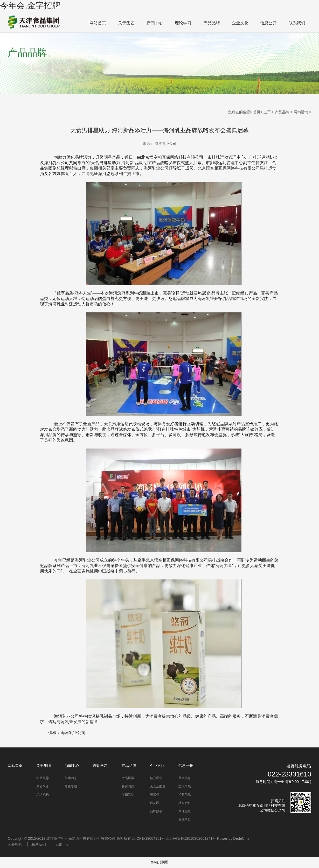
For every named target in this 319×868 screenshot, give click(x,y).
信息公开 (268, 23)
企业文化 (240, 23)
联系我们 (297, 23)
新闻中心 (155, 23)
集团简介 (43, 786)
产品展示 (128, 778)
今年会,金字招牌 (30, 5)
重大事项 (185, 786)
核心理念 (156, 778)
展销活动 (301, 112)
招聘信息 (185, 795)
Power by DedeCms (233, 838)
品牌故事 (156, 811)
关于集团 (126, 23)
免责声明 (62, 844)
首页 (257, 112)
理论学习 (183, 23)
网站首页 (98, 23)
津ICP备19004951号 (149, 838)
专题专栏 (71, 786)
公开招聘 (15, 844)
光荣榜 (155, 795)
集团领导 (43, 778)
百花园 (155, 803)
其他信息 (185, 811)
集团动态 (71, 778)
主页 (267, 112)
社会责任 (185, 803)
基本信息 (185, 778)
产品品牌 (212, 23)
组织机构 (43, 795)
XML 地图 (160, 862)
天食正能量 (158, 786)
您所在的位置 (239, 112)
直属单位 (185, 820)
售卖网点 (128, 786)
